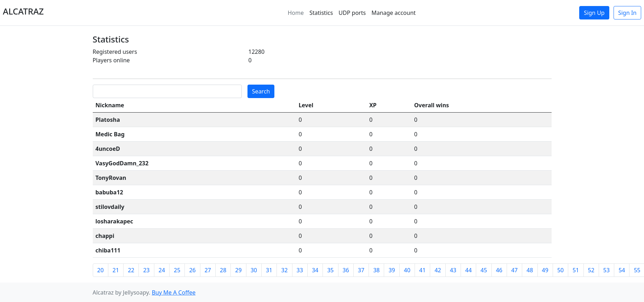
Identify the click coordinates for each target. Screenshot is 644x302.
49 (545, 270)
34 (315, 270)
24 (162, 270)
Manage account (394, 13)
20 (101, 270)
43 (453, 270)
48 (530, 270)
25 (177, 270)
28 (223, 270)
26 (192, 270)
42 (438, 270)
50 (560, 270)
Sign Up (594, 13)
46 (499, 270)
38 (376, 270)
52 (591, 270)
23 (146, 270)
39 (392, 270)
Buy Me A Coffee (174, 292)
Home (296, 13)
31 (269, 270)
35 (330, 270)
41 (422, 270)
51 (576, 270)
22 (131, 270)
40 (407, 270)
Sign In (627, 13)
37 (361, 270)
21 (116, 270)
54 (622, 270)
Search (261, 91)
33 (300, 270)
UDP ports (352, 13)
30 (254, 270)
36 (346, 270)
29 (238, 270)
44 (468, 270)
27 (208, 270)
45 (484, 270)
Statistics (321, 13)
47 (514, 270)
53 (606, 270)
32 (284, 270)
